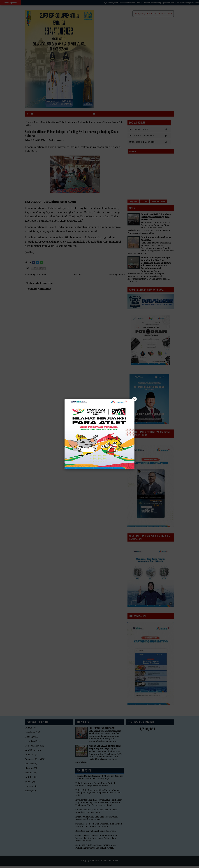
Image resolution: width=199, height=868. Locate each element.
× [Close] (134, 399)
